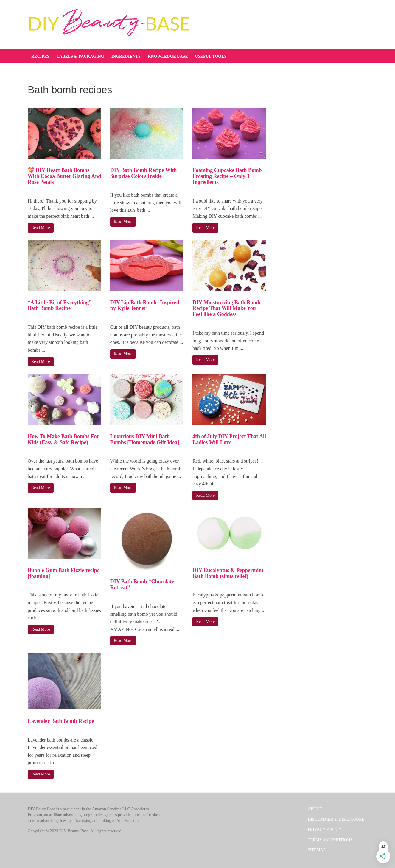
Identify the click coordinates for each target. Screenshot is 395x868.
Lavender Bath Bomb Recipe (61, 721)
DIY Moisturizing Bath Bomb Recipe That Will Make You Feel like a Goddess (226, 308)
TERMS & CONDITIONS (330, 840)
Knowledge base (168, 56)
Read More (41, 228)
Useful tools (211, 56)
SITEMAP (317, 850)
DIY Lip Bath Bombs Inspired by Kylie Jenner (145, 305)
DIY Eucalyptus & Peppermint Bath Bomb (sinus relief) (228, 573)
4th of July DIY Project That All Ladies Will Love (229, 439)
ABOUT (315, 809)
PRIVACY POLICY (325, 829)
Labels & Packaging (80, 56)
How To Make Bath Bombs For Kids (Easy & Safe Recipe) (63, 439)
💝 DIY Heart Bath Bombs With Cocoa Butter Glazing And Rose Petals (64, 176)
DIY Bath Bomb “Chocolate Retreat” (142, 585)
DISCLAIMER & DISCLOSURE (336, 819)
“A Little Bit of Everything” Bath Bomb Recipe (60, 305)
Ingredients (126, 56)
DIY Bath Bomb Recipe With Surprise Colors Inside (144, 173)
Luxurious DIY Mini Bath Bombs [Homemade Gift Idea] (145, 439)
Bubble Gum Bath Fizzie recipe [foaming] (64, 573)
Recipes (40, 56)
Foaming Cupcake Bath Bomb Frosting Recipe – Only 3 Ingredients (227, 176)
